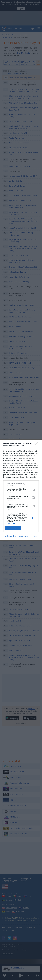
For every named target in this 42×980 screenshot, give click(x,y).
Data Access (24, 536)
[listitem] (21, 484)
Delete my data (11, 536)
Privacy (34, 536)
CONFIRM (13, 528)
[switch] (33, 490)
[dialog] (21, 490)
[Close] (38, 444)
